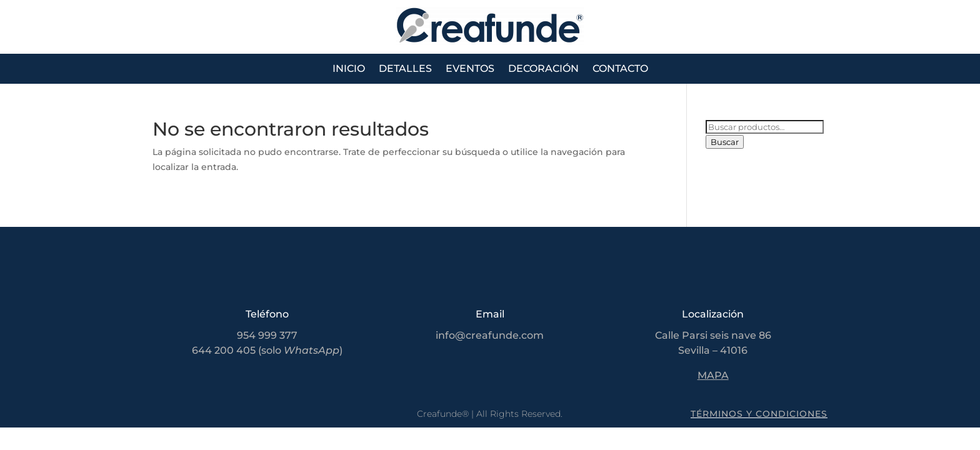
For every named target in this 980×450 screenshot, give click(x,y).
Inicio (349, 69)
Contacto (620, 69)
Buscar (725, 142)
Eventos (470, 69)
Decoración (543, 69)
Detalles (405, 69)
